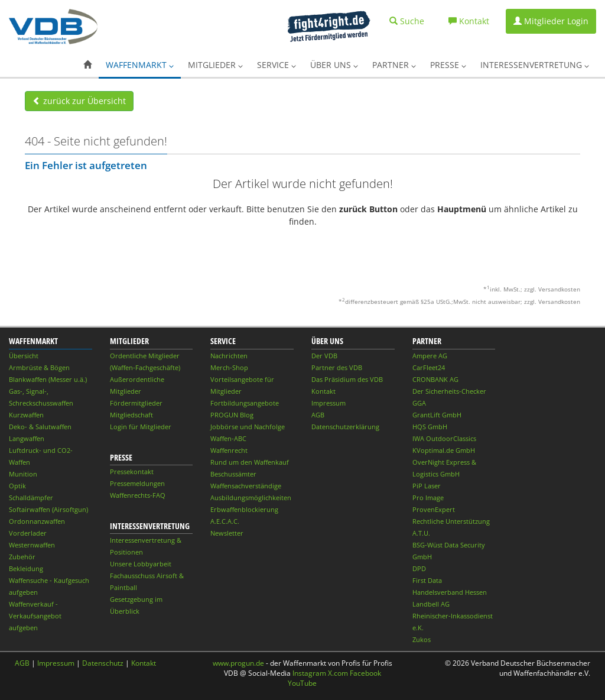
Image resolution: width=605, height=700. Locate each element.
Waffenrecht (229, 450)
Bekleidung (26, 568)
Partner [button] (394, 65)
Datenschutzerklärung (345, 427)
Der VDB (324, 356)
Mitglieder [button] (215, 65)
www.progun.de (238, 663)
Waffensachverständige (246, 486)
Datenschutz (103, 663)
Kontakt (323, 391)
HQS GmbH (430, 427)
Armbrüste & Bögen (39, 367)
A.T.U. (421, 533)
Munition (23, 474)
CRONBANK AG (435, 379)
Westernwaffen (32, 545)
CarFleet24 (429, 367)
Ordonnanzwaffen (37, 521)
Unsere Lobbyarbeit (141, 564)
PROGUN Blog (232, 415)
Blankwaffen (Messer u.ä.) (48, 379)
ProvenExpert (434, 509)
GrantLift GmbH (437, 415)
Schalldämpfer (31, 498)
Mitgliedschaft (131, 415)
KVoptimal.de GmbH (444, 450)
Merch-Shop (229, 367)
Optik (17, 486)
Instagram (309, 673)
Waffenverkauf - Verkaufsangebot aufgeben (35, 616)
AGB (318, 415)
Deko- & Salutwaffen (40, 427)
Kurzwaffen (26, 415)
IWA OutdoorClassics (444, 438)
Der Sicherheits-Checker (449, 391)
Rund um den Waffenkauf (250, 462)
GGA (419, 403)
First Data (427, 580)
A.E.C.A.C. (225, 521)
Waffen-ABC (228, 438)
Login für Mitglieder (141, 427)
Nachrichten (229, 356)
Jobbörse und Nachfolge (248, 427)
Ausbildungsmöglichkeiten (251, 498)
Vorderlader (28, 533)
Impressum (328, 403)
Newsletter (227, 533)
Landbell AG (431, 604)
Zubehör (22, 557)
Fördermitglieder (136, 403)
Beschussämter (233, 474)
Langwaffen (27, 438)
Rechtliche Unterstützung (451, 521)
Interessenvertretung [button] (535, 65)
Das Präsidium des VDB (347, 379)
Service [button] (277, 65)
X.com (338, 673)
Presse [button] (448, 65)
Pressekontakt (132, 471)
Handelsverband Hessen (450, 592)
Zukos (422, 639)
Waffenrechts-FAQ (138, 495)
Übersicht (24, 356)
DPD (419, 568)
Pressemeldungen (137, 483)
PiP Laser (427, 486)
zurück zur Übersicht (79, 101)
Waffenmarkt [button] (140, 65)
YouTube (302, 683)
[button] (87, 65)
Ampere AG (430, 356)
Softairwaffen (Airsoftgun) (48, 509)
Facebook (365, 673)
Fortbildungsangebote (245, 403)
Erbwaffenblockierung (244, 509)
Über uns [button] (334, 65)
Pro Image (428, 498)
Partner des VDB (337, 367)
